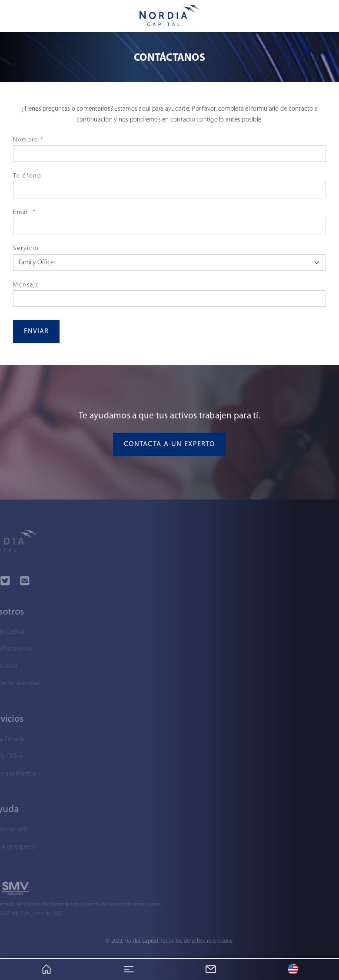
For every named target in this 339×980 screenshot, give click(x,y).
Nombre (28, 140)
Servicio (26, 248)
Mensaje (26, 285)
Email (24, 212)
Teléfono (27, 176)
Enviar (36, 332)
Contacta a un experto (169, 444)
